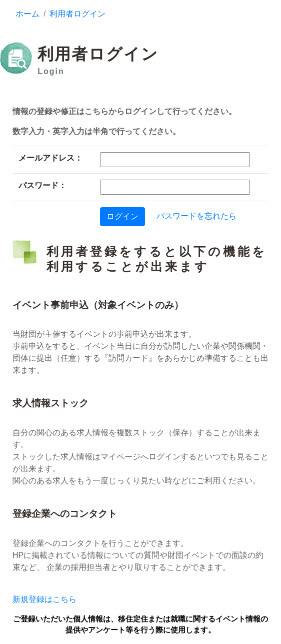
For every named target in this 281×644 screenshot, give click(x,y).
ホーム (27, 14)
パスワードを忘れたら (196, 216)
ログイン (122, 216)
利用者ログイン (77, 14)
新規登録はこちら (44, 599)
